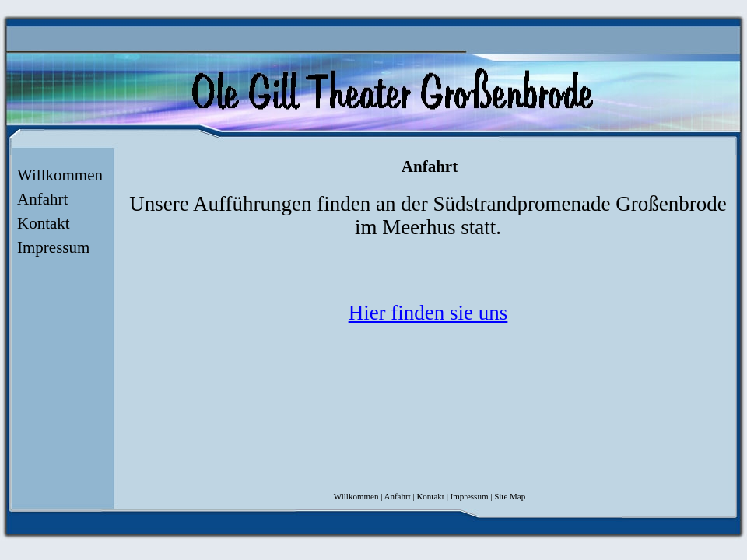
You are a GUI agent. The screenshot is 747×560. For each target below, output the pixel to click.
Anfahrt (42, 199)
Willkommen (60, 175)
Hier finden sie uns (428, 313)
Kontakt (44, 223)
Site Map (510, 496)
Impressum (53, 247)
